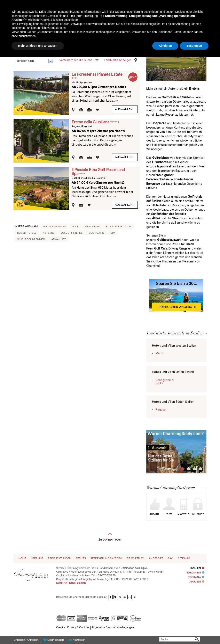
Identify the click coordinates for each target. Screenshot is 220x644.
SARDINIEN (195, 573)
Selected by (135, 559)
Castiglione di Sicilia (165, 382)
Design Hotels (27, 233)
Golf (75, 227)
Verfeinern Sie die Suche (76, 61)
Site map (184, 559)
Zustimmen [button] (194, 46)
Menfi (159, 354)
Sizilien (81, 559)
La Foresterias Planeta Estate (97, 75)
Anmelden (33, 640)
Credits (61, 628)
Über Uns (37, 559)
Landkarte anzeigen (118, 61)
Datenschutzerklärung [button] (129, 12)
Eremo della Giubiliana (91, 123)
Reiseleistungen (60, 559)
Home (22, 559)
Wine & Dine (92, 227)
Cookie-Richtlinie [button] (52, 20)
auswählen (125, 110)
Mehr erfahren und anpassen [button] (38, 46)
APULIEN (197, 582)
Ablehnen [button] (165, 46)
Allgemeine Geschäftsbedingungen (113, 628)
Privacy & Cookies (78, 628)
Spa (113, 233)
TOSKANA (196, 577)
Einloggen (20, 640)
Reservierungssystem (106, 559)
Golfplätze (97, 233)
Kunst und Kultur (119, 227)
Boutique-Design (54, 227)
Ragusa (161, 410)
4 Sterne (49, 233)
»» (117, 101)
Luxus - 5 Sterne (72, 233)
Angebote (156, 559)
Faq (171, 559)
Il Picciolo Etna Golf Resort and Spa (98, 172)
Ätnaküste (59, 240)
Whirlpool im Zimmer (31, 240)
